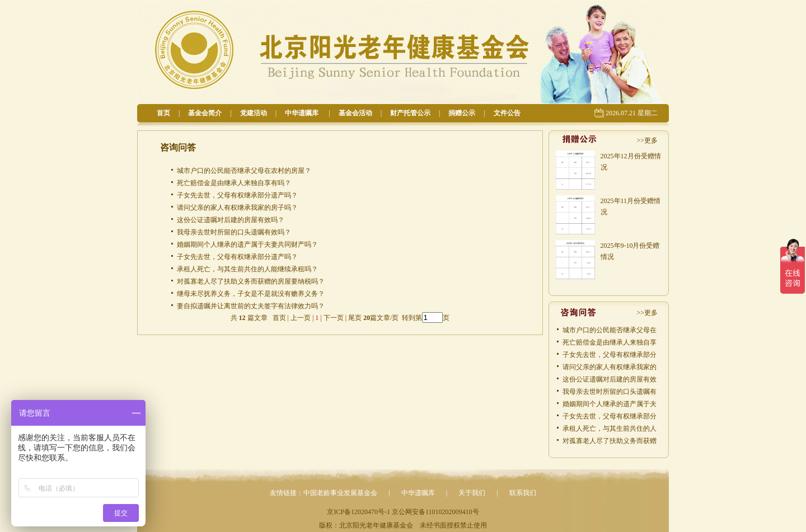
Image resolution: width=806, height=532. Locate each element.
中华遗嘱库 (303, 113)
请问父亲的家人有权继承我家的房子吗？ (237, 208)
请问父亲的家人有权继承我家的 (610, 367)
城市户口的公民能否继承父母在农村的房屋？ (244, 171)
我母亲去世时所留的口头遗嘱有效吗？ (234, 232)
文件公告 (507, 113)
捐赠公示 (462, 113)
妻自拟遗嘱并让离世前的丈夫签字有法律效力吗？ (251, 306)
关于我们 (472, 493)
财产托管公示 (410, 113)
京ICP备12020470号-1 (359, 512)
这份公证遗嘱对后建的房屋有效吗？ (231, 220)
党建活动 (254, 113)
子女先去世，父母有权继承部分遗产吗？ (237, 195)
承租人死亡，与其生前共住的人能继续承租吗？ (247, 269)
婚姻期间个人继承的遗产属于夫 (610, 404)
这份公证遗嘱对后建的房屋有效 (610, 379)
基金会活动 (355, 113)
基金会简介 (205, 113)
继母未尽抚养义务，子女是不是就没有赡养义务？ (251, 294)
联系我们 (523, 493)
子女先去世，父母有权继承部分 (610, 355)
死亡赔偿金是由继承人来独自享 (610, 342)
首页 (163, 113)
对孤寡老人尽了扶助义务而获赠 (610, 441)
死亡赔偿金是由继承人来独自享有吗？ (234, 183)
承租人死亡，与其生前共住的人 (610, 429)
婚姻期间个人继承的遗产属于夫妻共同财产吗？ (247, 244)
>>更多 (647, 140)
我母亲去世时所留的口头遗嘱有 (610, 392)
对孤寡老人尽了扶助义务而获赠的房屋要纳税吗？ (251, 281)
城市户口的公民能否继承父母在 (610, 330)
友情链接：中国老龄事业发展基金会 (324, 493)
